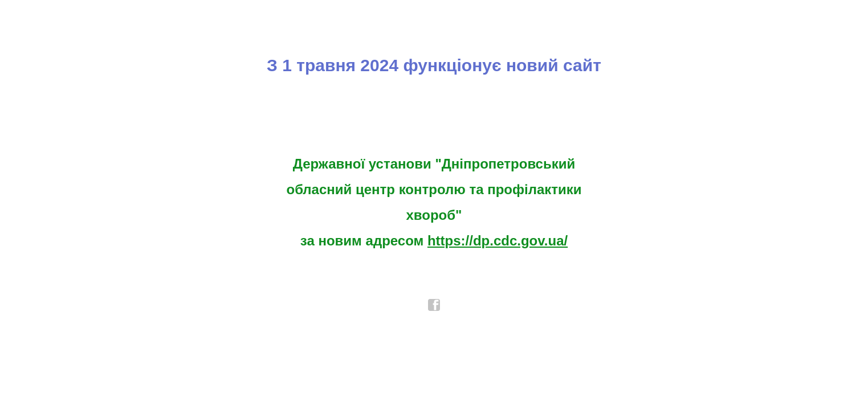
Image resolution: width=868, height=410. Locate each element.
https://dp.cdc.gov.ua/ (498, 241)
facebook (434, 305)
